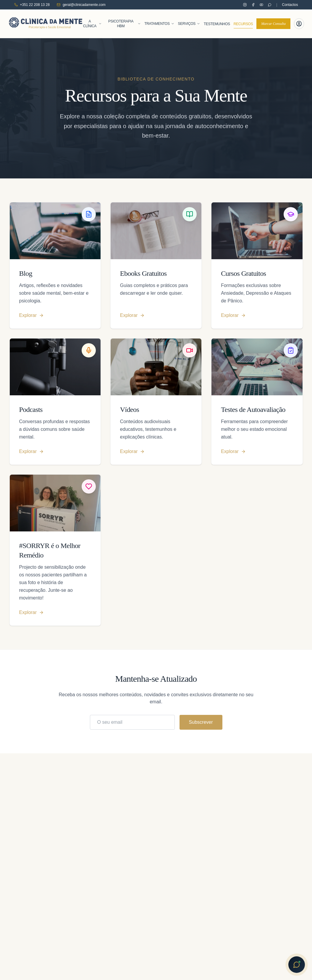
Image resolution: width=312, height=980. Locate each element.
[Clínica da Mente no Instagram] (245, 5)
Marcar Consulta (273, 24)
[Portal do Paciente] (299, 24)
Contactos (290, 5)
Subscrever (201, 722)
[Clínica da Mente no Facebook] (253, 5)
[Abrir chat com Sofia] (297, 965)
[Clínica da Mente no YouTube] (261, 5)
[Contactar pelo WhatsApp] (270, 5)
